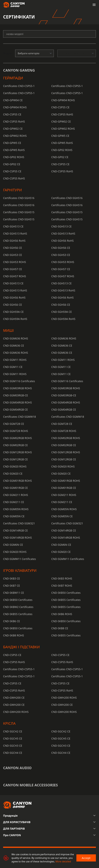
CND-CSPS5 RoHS (62, 114)
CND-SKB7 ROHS (62, 586)
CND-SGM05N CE (14, 516)
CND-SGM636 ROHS (16, 338)
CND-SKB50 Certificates (66, 593)
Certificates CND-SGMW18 (19, 417)
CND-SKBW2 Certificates (18, 607)
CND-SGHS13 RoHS (15, 234)
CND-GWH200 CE (14, 698)
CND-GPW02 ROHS (63, 129)
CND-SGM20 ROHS (15, 466)
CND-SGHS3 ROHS (15, 262)
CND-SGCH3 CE (13, 746)
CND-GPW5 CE (60, 136)
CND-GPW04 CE (13, 100)
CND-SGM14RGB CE (15, 530)
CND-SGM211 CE (14, 502)
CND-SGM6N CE (13, 545)
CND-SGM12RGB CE (15, 459)
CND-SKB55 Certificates (66, 600)
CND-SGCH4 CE (13, 753)
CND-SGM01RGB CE (15, 488)
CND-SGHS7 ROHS (15, 276)
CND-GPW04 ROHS (63, 100)
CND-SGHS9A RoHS (15, 319)
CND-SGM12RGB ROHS (17, 452)
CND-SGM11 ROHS (15, 360)
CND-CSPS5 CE (60, 107)
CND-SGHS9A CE (13, 312)
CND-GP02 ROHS (62, 150)
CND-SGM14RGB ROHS (17, 538)
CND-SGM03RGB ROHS (17, 388)
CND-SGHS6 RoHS (14, 241)
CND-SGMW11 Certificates (19, 559)
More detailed (63, 861)
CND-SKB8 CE (60, 628)
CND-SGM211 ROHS (16, 495)
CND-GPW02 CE (61, 122)
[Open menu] (94, 5)
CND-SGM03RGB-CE (16, 395)
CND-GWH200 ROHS (64, 698)
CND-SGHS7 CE (13, 269)
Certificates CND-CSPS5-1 (19, 86)
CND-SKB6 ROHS (62, 614)
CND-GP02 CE (60, 157)
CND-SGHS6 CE (13, 248)
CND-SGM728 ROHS (16, 431)
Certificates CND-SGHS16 (19, 198)
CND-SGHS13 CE (13, 226)
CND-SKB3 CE (12, 578)
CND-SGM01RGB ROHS (17, 481)
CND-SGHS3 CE (13, 255)
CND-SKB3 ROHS (62, 578)
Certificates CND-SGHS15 (19, 212)
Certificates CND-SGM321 (19, 523)
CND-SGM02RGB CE (15, 445)
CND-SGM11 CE (13, 367)
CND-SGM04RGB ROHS (17, 402)
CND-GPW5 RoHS (62, 143)
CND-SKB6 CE (12, 621)
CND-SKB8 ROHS (14, 635)
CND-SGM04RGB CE (15, 410)
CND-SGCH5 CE (13, 738)
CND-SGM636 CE (14, 346)
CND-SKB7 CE (12, 586)
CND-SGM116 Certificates (19, 381)
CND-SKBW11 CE (14, 593)
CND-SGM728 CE (14, 424)
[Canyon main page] (14, 5)
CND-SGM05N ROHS (16, 509)
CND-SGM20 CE (13, 474)
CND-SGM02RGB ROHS (17, 438)
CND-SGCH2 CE (13, 731)
